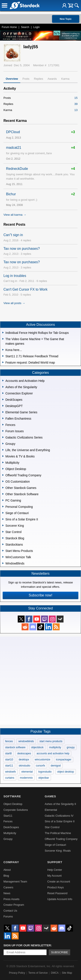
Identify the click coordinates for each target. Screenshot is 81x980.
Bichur (11, 194)
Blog (6, 876)
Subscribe (60, 952)
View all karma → (15, 215)
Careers (8, 887)
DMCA (55, 973)
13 (76, 110)
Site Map (67, 973)
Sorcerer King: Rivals (58, 851)
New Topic (66, 19)
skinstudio (25, 766)
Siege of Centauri (55, 845)
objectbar (44, 778)
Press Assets (11, 899)
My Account (54, 876)
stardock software (15, 747)
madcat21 (14, 148)
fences (9, 741)
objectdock (37, 747)
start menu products (51, 741)
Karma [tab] (65, 79)
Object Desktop (13, 804)
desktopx (24, 760)
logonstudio (45, 772)
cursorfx (40, 766)
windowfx (10, 772)
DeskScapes (11, 827)
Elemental (51, 810)
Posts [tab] (26, 79)
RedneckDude (17, 169)
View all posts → (14, 303)
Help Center (55, 870)
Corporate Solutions (16, 810)
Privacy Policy (17, 973)
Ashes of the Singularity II (60, 804)
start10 (9, 760)
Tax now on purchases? (22, 249)
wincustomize (43, 760)
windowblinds (26, 741)
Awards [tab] (52, 79)
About (7, 870)
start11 (9, 766)
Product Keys (56, 887)
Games (50, 796)
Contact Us (10, 911)
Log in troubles (15, 276)
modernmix (26, 778)
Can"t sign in (13, 235)
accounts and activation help (53, 753)
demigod (56, 766)
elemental (27, 772)
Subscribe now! (40, 595)
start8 (8, 753)
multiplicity (55, 747)
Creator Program (14, 905)
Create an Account (59, 882)
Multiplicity (10, 833)
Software (12, 796)
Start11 (8, 816)
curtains (10, 778)
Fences (8, 821)
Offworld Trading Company (61, 839)
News (7, 893)
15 (76, 98)
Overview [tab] (12, 79)
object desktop (66, 772)
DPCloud (13, 132)
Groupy (8, 839)
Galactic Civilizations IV (59, 816)
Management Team (15, 882)
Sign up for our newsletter (27, 945)
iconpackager (64, 760)
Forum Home (9, 27)
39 (76, 104)
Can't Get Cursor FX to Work (25, 289)
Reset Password (57, 893)
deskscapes (24, 753)
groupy (71, 747)
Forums (8, 916)
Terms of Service (38, 973)
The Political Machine (58, 833)
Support (55, 862)
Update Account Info (60, 899)
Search (25, 27)
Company (11, 862)
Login (36, 27)
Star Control (52, 827)
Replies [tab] (39, 79)
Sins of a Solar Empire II (60, 821)
